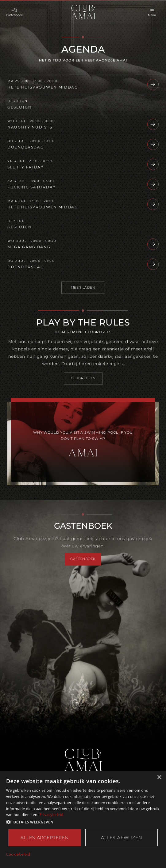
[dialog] (83, 819)
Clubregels (83, 378)
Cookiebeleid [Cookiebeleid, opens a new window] (18, 854)
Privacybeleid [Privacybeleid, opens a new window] (52, 815)
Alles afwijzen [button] (122, 838)
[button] (83, 822)
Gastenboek (83, 559)
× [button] (159, 777)
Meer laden (83, 288)
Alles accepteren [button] (45, 838)
